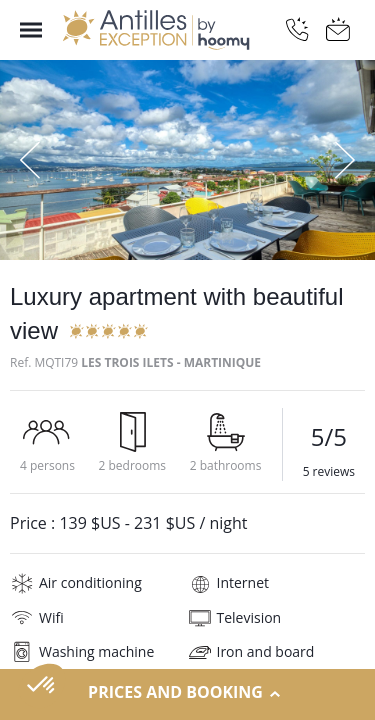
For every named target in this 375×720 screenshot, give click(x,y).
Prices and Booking (187, 693)
